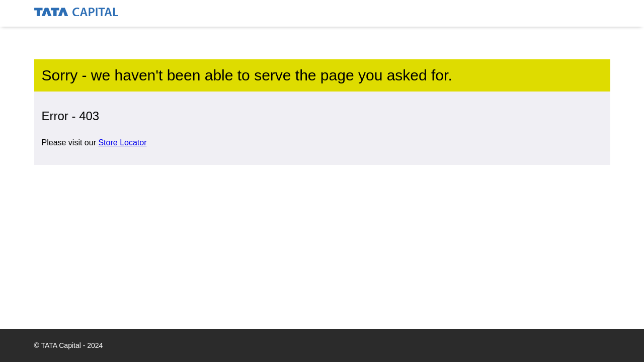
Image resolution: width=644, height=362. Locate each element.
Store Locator (122, 143)
